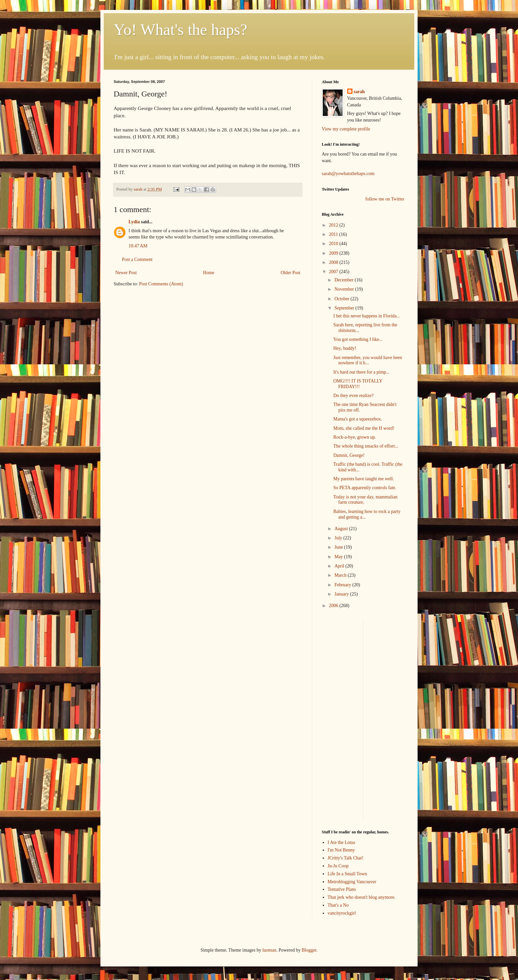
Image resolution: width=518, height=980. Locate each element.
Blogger (309, 950)
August (342, 529)
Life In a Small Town (347, 874)
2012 (334, 225)
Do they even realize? (353, 396)
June (339, 547)
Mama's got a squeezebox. (358, 419)
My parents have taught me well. (364, 479)
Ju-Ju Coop (338, 866)
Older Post (291, 273)
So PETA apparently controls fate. (365, 488)
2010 (334, 244)
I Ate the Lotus (342, 842)
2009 (334, 253)
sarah (138, 189)
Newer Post (126, 273)
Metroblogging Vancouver (352, 882)
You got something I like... (358, 339)
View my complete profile (346, 129)
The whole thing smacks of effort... (366, 446)
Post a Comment (137, 259)
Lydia (134, 222)
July (339, 538)
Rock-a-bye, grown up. (355, 437)
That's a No (338, 905)
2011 (334, 234)
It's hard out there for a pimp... (361, 372)
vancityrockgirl (342, 913)
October (342, 299)
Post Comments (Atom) (161, 284)
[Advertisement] (342, 719)
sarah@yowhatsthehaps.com (348, 174)
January (342, 594)
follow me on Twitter (385, 199)
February (343, 585)
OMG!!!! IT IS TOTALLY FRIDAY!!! (358, 384)
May (339, 557)
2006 (334, 606)
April (340, 566)
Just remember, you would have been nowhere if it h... (368, 360)
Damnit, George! (349, 455)
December (344, 280)
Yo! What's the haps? (180, 30)
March (341, 575)
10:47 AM (138, 246)
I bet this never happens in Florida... (367, 316)
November (345, 289)
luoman (269, 950)
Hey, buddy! (345, 348)
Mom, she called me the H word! (364, 428)
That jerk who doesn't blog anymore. (362, 897)
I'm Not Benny (341, 850)
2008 (334, 262)
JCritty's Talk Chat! (346, 858)
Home (209, 273)
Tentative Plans (342, 889)
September (345, 308)
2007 (334, 272)
